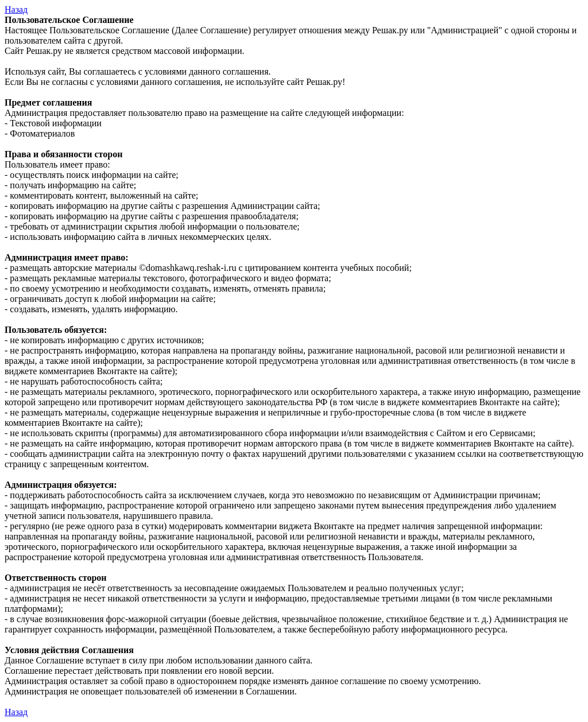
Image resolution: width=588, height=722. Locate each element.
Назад (16, 9)
